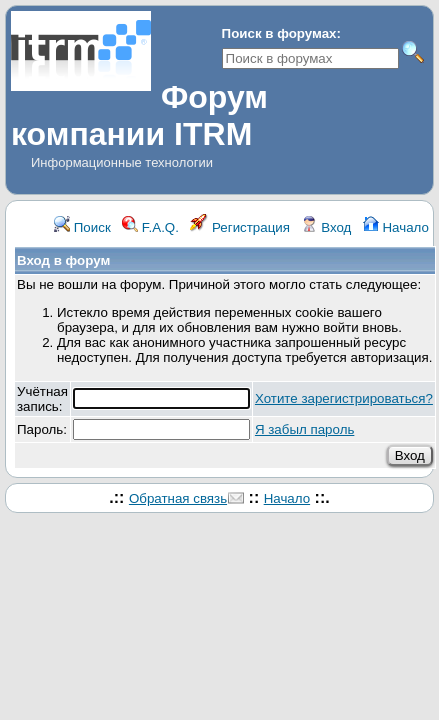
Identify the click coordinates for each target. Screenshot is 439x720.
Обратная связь (178, 498)
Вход (326, 227)
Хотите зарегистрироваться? (344, 398)
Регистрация (240, 227)
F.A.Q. (150, 227)
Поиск (82, 227)
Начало (396, 227)
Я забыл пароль (304, 429)
